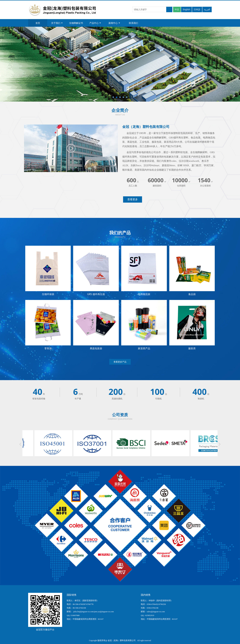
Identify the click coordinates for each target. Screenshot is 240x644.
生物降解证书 (76, 23)
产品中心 (95, 23)
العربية (207, 9)
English (186, 9)
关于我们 (57, 23)
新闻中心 (114, 23)
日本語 (197, 9)
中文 (177, 9)
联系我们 (133, 23)
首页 (38, 23)
